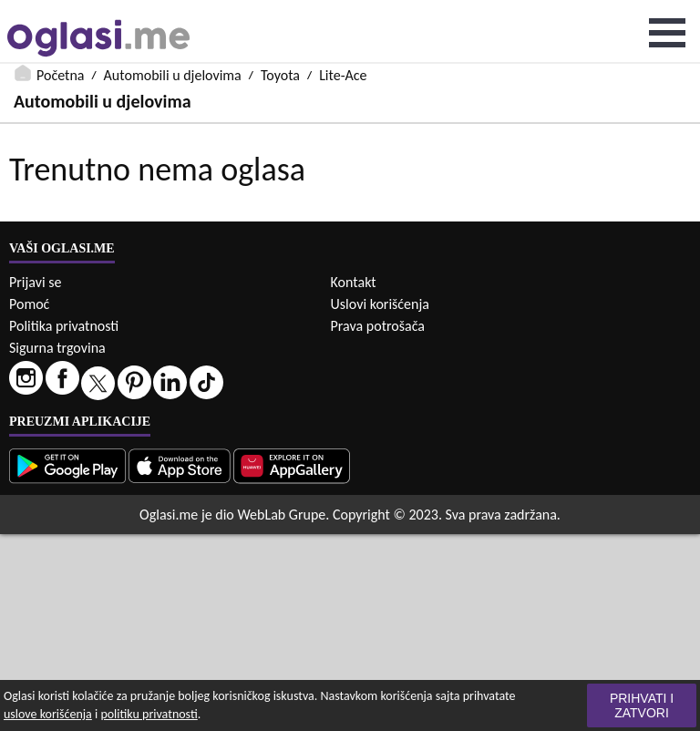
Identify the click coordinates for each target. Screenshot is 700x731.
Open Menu (667, 33)
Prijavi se (35, 282)
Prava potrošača (378, 326)
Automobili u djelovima (173, 75)
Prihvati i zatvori (642, 705)
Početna (60, 75)
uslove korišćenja (48, 714)
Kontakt (354, 282)
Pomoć (29, 304)
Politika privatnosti (64, 326)
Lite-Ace (343, 75)
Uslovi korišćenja (380, 304)
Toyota (280, 75)
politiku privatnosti (149, 714)
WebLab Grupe (281, 515)
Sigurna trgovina (57, 348)
